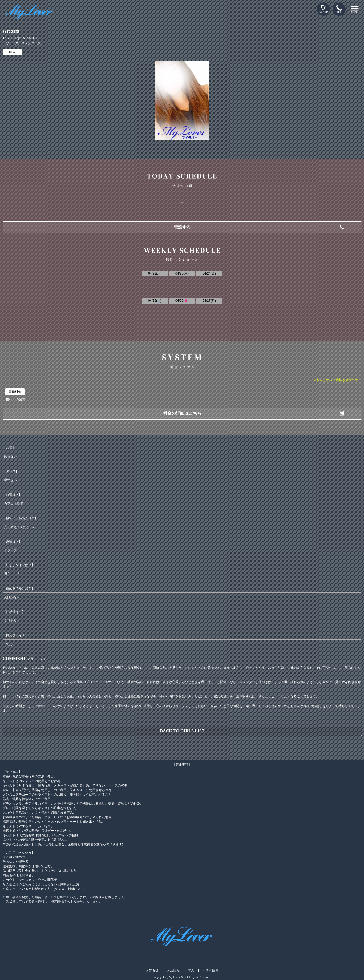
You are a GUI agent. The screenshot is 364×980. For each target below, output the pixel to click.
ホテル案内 (211, 970)
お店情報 (173, 970)
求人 (191, 970)
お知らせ (152, 970)
